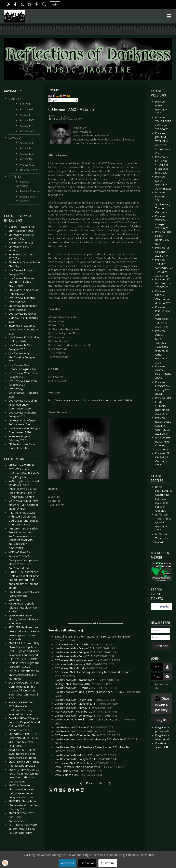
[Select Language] (63, 100)
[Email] (160, 638)
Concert (16, 99)
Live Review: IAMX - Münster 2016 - (86, 704)
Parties (15, 176)
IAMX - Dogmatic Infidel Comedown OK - (89, 767)
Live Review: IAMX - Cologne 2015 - (86, 716)
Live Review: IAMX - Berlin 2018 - (85, 656)
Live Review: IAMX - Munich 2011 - (85, 755)
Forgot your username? (162, 737)
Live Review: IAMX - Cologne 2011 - (86, 759)
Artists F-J (26, 115)
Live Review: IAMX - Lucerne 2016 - (86, 688)
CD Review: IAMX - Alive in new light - (87, 660)
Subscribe (161, 646)
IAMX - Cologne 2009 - (78, 775)
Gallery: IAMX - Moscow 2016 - (83, 684)
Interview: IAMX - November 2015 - (86, 712)
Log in (161, 720)
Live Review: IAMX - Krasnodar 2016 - (88, 680)
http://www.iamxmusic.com (65, 400)
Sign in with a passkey (162, 704)
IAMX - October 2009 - (78, 771)
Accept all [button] (67, 863)
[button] (51, 790)
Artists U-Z (27, 131)
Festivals (26, 104)
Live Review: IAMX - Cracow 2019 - (86, 648)
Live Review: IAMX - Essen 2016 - (85, 700)
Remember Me (161, 686)
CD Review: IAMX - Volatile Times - (86, 763)
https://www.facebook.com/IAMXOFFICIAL (109, 400)
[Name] (160, 630)
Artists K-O (27, 120)
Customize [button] (108, 863)
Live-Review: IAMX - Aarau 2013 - (85, 731)
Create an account (162, 745)
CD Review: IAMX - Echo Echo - (83, 644)
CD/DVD (15, 138)
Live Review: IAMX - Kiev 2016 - (84, 708)
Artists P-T (27, 126)
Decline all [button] (87, 863)
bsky (55, 5)
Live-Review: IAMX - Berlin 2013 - (85, 727)
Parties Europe (30, 191)
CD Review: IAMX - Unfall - (81, 668)
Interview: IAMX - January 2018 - (84, 664)
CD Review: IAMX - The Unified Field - (87, 735)
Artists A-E (27, 109)
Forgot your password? (162, 729)
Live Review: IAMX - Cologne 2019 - (86, 652)
